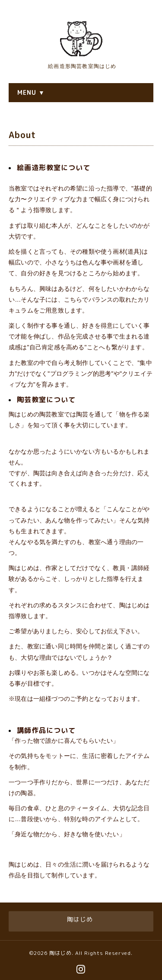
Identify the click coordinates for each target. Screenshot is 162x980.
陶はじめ (60, 953)
